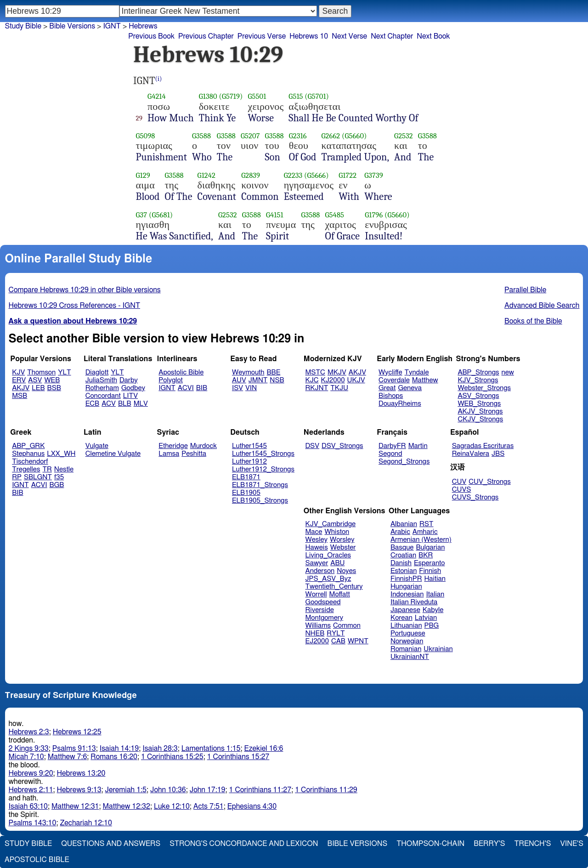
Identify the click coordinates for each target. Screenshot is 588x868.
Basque (402, 547)
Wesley (317, 540)
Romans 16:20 (114, 757)
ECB (92, 404)
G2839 (251, 175)
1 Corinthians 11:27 (260, 790)
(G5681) (161, 215)
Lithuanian (406, 626)
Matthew (425, 380)
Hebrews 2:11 (31, 790)
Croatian (403, 555)
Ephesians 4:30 (252, 806)
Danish (401, 563)
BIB (202, 388)
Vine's (572, 844)
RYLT (336, 633)
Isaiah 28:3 (160, 749)
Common (347, 626)
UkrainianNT (410, 657)
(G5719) (231, 96)
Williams (318, 626)
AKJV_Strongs (480, 411)
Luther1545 (249, 446)
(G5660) (354, 136)
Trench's (532, 844)
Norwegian (407, 641)
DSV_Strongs (342, 446)
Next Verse (349, 36)
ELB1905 (246, 493)
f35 (59, 477)
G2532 (404, 136)
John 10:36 (168, 790)
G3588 (201, 136)
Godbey (133, 388)
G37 (142, 215)
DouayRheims (400, 404)
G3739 (374, 175)
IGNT (167, 388)
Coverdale (394, 380)
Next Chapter (392, 36)
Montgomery (325, 618)
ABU (337, 563)
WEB (52, 380)
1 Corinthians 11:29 (326, 790)
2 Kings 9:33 (29, 749)
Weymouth (248, 372)
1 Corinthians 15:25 (172, 757)
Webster (343, 547)
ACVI (186, 388)
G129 (143, 175)
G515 (296, 96)
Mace (314, 532)
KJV (18, 372)
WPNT (358, 641)
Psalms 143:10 (33, 823)
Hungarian (406, 587)
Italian (435, 594)
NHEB (315, 633)
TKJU (339, 388)
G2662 (331, 136)
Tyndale (417, 372)
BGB (57, 485)
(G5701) (317, 96)
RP (17, 477)
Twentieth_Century (334, 587)
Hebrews (143, 26)
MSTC (315, 372)
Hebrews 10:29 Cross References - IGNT (74, 306)
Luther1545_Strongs (263, 454)
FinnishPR (406, 579)
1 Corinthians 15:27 (238, 757)
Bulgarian (430, 547)
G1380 (208, 96)
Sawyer (317, 563)
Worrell (316, 594)
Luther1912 (249, 462)
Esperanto (430, 563)
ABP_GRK (28, 446)
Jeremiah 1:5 (126, 790)
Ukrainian (438, 649)
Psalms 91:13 (74, 749)
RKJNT (317, 388)
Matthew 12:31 (75, 806)
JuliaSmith (101, 380)
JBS (498, 454)
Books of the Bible (533, 321)
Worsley (342, 540)
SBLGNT (38, 477)
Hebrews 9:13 (79, 790)
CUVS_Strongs (475, 497)
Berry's (489, 844)
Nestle (64, 469)
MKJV (337, 372)
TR (47, 469)
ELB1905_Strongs (260, 501)
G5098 (146, 136)
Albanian (404, 524)
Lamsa (169, 454)
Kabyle (433, 610)
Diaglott (97, 372)
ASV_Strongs (478, 396)
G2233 (293, 175)
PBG (432, 626)
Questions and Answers (111, 844)
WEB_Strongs (479, 404)
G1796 (374, 215)
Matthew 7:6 (68, 757)
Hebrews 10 (309, 36)
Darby (129, 380)
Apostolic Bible (37, 860)
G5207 (250, 136)
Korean (401, 618)
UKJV (356, 380)
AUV (239, 380)
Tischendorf (30, 462)
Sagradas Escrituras (483, 446)
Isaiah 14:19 (119, 749)
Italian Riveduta (414, 602)
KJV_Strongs (478, 380)
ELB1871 (246, 477)
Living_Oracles (328, 555)
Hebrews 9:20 (31, 773)
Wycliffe (390, 372)
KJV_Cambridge (331, 524)
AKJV (21, 388)
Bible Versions (72, 26)
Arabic (400, 532)
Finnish (430, 571)
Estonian (404, 571)
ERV (19, 380)
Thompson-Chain (430, 844)
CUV (459, 482)
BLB (125, 404)
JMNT (258, 380)
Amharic (425, 532)
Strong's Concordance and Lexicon (244, 844)
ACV (109, 404)
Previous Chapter (206, 36)
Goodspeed (323, 602)
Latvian (426, 618)
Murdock (204, 446)
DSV (313, 446)
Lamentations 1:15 (211, 749)
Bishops (391, 396)
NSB (277, 380)
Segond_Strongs (404, 462)
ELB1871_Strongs (260, 485)
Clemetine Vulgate (113, 454)
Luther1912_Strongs (263, 469)
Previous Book (151, 36)
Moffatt (340, 594)
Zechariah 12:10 (86, 823)
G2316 (298, 136)
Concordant (103, 396)
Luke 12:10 (172, 806)
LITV (130, 396)
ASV (35, 380)
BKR (426, 555)
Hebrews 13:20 (81, 773)
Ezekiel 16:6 (264, 749)
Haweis (317, 547)
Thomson (41, 372)
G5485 (335, 215)
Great (387, 388)
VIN (251, 388)
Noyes (346, 571)
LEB (38, 388)
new (508, 372)
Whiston (337, 532)
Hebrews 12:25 (77, 732)
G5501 (257, 96)
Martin (418, 446)
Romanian (406, 649)
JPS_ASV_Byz (328, 579)
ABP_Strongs (478, 372)
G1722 (348, 175)
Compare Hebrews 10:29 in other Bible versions (85, 290)
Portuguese (408, 633)
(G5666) (317, 175)
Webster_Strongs (484, 388)
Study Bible (23, 26)
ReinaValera (471, 454)
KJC (312, 380)
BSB (54, 388)
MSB (20, 396)
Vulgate (97, 446)
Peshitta (194, 454)
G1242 (206, 175)
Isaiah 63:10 (28, 806)
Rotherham (102, 388)
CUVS (462, 490)
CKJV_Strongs (480, 419)
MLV (141, 404)
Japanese (405, 610)
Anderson (320, 571)
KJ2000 (333, 380)
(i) (159, 79)
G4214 (157, 96)
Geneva (410, 388)
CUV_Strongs (489, 482)
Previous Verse (262, 36)
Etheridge (173, 446)
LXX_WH (61, 454)
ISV (237, 388)
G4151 (275, 215)
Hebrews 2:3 (29, 732)
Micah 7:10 (26, 757)
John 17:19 (208, 790)
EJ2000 (317, 641)
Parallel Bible (525, 290)
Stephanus (28, 454)
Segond (390, 454)
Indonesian (407, 594)
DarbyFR (392, 446)
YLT (64, 372)
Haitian (435, 579)
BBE (274, 372)
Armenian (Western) (421, 540)
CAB (338, 641)
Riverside (320, 610)
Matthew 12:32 (126, 806)
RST (427, 524)
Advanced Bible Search (542, 306)
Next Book (433, 36)
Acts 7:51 (209, 806)
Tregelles (26, 469)
